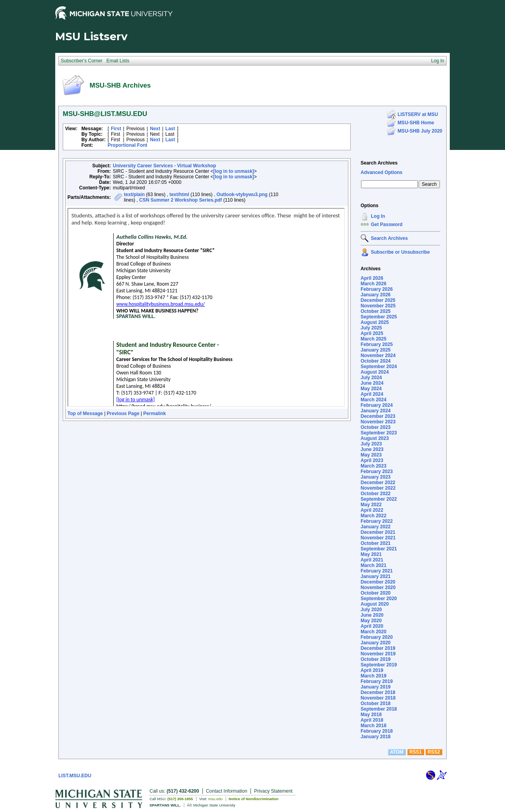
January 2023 (376, 477)
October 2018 (376, 703)
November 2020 (378, 587)
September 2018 (379, 709)
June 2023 (372, 449)
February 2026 (377, 289)
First (116, 129)
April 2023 (372, 460)
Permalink (154, 413)
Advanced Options (382, 172)
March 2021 (373, 565)
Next (155, 129)
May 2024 (371, 389)
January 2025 (376, 350)
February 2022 (377, 521)
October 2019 (376, 659)
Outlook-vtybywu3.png (242, 195)
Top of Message (85, 413)
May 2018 (371, 715)
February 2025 (377, 344)
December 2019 (378, 648)
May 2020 (371, 621)
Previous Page (123, 413)
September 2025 (379, 317)
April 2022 (372, 510)
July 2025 (371, 328)
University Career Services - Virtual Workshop (165, 166)
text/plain (134, 195)
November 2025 (378, 306)
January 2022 (376, 527)
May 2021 (371, 554)
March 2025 (373, 339)
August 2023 (375, 438)
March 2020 (373, 632)
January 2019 (376, 687)
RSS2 (434, 752)
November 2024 (378, 355)
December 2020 (378, 582)
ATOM (397, 752)
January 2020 (376, 643)
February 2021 (377, 571)
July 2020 (371, 610)
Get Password (387, 225)
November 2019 (378, 654)
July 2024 (371, 378)
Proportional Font (128, 145)
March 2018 (373, 726)
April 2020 (372, 626)
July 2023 (371, 444)
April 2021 (372, 560)
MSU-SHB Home (416, 123)
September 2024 (379, 367)
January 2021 (376, 576)
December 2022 (378, 483)
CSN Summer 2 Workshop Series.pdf (181, 200)
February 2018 (377, 731)
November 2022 (378, 488)
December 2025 (378, 300)
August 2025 (375, 322)
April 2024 (372, 394)
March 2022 (373, 516)
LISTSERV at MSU (418, 114)
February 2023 (377, 471)
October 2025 (376, 311)
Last (170, 129)
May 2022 (371, 505)
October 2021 (376, 543)
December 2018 (378, 692)
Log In (378, 216)
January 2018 (376, 737)
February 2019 (377, 681)
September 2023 (379, 433)
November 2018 (378, 698)
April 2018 (372, 720)
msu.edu (215, 799)
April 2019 (372, 670)
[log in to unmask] (234, 171)
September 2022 (379, 499)
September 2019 (379, 665)
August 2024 (375, 372)
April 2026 (372, 278)
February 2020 (377, 637)
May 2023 (371, 455)
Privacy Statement (273, 791)
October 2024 (376, 361)
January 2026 (376, 295)
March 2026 (373, 284)
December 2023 (378, 416)
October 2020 (376, 593)
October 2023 (376, 427)
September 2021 (379, 549)
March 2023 (373, 466)
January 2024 (376, 411)
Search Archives (379, 163)
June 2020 (372, 615)
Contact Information (227, 791)
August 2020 (375, 604)
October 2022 (376, 494)
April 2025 (372, 333)
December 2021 (378, 532)
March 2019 (373, 676)
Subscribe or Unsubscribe (400, 252)
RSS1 (416, 752)
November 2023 (378, 422)
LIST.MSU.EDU (75, 776)
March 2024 (373, 400)
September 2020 (379, 599)
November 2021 (378, 538)
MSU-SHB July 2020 (420, 131)
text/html (179, 195)
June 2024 (372, 383)
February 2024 (377, 405)
